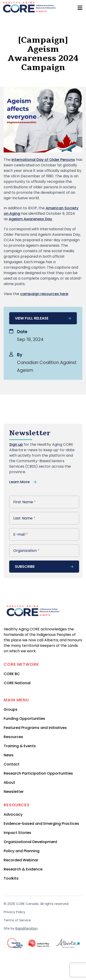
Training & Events (20, 746)
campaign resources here (44, 294)
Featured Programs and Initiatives (35, 728)
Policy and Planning (22, 851)
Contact (12, 764)
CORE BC (12, 674)
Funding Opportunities (24, 719)
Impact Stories (17, 833)
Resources (13, 737)
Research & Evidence (23, 869)
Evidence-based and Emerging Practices (41, 824)
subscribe (44, 567)
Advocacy (13, 814)
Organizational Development (31, 842)
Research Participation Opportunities (38, 773)
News (9, 755)
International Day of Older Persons (43, 160)
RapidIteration (26, 928)
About (9, 782)
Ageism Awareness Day (30, 219)
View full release (43, 318)
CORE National (17, 683)
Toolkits (11, 878)
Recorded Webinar (21, 860)
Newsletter (14, 792)
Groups (11, 709)
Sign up (16, 444)
